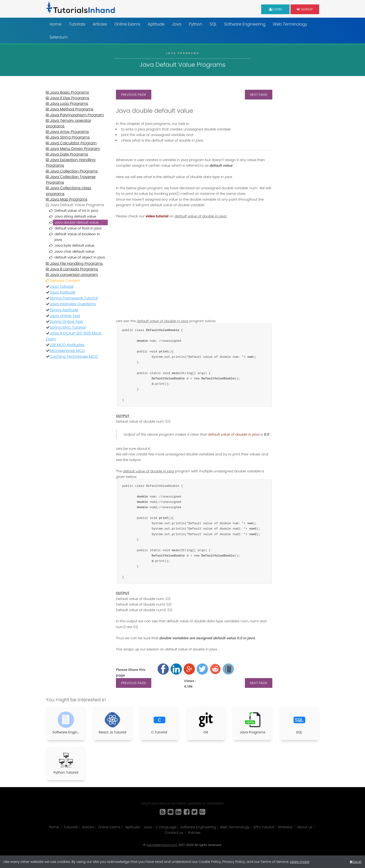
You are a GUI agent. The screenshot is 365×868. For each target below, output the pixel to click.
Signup (305, 9)
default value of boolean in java (77, 237)
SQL (213, 24)
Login (275, 9)
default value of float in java (78, 228)
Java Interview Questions (73, 304)
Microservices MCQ (67, 351)
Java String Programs (68, 137)
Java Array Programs (67, 132)
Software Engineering (245, 24)
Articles (100, 24)
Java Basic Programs (67, 92)
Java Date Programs (67, 154)
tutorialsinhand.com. (162, 845)
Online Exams (127, 24)
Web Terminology (290, 24)
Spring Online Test (66, 322)
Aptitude (156, 24)
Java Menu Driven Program (73, 149)
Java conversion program (72, 275)
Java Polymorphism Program (75, 115)
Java (177, 24)
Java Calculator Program (71, 143)
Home (55, 24)
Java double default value (76, 222)
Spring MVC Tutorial (68, 327)
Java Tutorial (61, 287)
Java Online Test (65, 316)
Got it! (357, 862)
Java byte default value (74, 245)
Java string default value (75, 216)
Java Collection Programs (72, 171)
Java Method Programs (69, 109)
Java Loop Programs (67, 104)
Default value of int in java (76, 211)
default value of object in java (79, 257)
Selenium (59, 37)
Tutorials (77, 24)
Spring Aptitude (64, 310)
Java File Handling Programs (74, 263)
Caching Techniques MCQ (74, 356)
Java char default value (74, 252)
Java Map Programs (67, 199)
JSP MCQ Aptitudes (67, 345)
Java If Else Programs (68, 98)
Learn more (300, 862)
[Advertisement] (299, 159)
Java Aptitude (63, 292)
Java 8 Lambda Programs (72, 269)
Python (195, 24)
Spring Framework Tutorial (74, 298)
